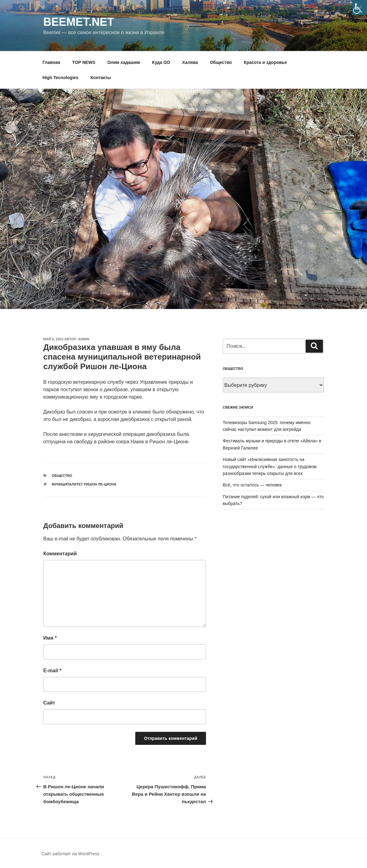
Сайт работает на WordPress (71, 854)
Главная (51, 62)
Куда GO (161, 62)
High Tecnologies (60, 78)
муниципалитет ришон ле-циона (84, 484)
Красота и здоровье (265, 62)
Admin (84, 339)
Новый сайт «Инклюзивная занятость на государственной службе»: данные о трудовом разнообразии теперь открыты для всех (270, 466)
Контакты (101, 78)
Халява (190, 62)
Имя (50, 638)
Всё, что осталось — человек (252, 485)
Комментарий (60, 554)
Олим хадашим (124, 62)
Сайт (49, 703)
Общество (221, 62)
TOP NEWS (84, 62)
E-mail (53, 671)
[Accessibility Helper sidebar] (360, 7)
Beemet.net (79, 22)
